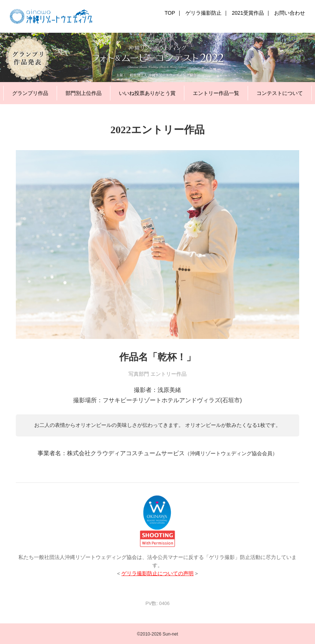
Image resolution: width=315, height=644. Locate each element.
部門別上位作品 (84, 93)
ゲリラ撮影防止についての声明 (157, 574)
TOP (170, 13)
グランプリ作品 (30, 93)
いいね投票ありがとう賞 (147, 93)
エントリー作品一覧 (216, 93)
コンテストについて (280, 93)
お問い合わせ (290, 13)
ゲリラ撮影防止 (203, 13)
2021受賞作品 (248, 13)
